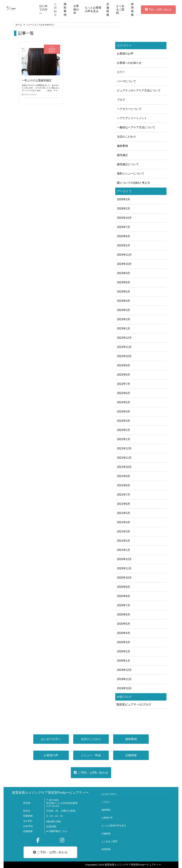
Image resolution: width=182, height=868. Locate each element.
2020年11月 (124, 568)
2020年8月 (124, 596)
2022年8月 (124, 375)
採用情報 (132, 9)
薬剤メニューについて (131, 174)
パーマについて (127, 81)
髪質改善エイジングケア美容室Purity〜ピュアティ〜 (50, 793)
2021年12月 (124, 448)
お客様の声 (76, 9)
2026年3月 (124, 199)
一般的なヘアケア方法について (136, 127)
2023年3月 (124, 310)
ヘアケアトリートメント (132, 118)
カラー (121, 72)
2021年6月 (124, 504)
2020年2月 (124, 651)
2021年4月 (124, 522)
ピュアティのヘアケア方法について (139, 90)
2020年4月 (124, 633)
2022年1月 (124, 439)
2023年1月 (124, 328)
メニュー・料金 (91, 755)
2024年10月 (124, 264)
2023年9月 (124, 273)
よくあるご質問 (120, 9)
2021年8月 (124, 485)
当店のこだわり (127, 137)
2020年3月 (124, 642)
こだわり (55, 9)
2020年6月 (124, 615)
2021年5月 (124, 513)
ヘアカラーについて (129, 109)
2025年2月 (124, 245)
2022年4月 (124, 412)
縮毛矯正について (128, 164)
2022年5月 (124, 402)
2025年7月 (124, 227)
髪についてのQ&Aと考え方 (134, 183)
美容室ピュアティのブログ (134, 705)
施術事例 (65, 9)
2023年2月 (124, 319)
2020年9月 (124, 587)
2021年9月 (124, 476)
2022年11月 (124, 347)
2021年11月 (124, 458)
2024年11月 (124, 255)
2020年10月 (124, 578)
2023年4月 (124, 301)
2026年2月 (124, 209)
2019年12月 (124, 670)
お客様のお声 (125, 54)
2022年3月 (124, 421)
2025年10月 (124, 218)
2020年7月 (124, 605)
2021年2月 (124, 541)
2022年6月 (124, 393)
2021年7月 (124, 495)
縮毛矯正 (122, 155)
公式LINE (51, 826)
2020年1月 (124, 661)
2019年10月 (124, 688)
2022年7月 (124, 384)
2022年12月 (124, 338)
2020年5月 (124, 624)
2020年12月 (124, 559)
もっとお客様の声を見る (93, 9)
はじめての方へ (43, 9)
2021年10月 (124, 467)
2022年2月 (124, 430)
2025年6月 (124, 236)
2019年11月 (124, 679)
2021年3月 (124, 531)
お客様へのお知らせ (129, 63)
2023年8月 (124, 282)
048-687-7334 (54, 821)
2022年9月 (124, 365)
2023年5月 (124, 292)
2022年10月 (124, 356)
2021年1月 (124, 550)
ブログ (121, 100)
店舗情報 (108, 9)
